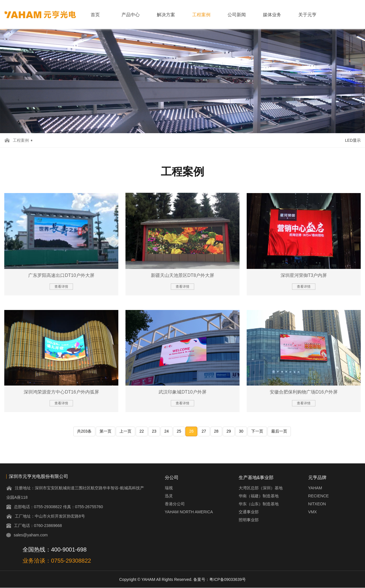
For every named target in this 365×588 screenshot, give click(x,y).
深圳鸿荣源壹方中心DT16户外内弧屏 (61, 392)
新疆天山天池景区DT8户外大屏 (182, 275)
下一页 (257, 431)
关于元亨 (307, 15)
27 (204, 431)
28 (216, 431)
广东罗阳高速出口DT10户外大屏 (61, 275)
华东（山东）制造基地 (259, 504)
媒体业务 (272, 15)
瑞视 (169, 488)
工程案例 (201, 15)
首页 (95, 15)
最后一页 (279, 431)
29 (229, 431)
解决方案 (166, 15)
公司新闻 (237, 15)
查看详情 (61, 287)
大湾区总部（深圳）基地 (261, 488)
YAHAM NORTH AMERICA (189, 512)
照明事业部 (249, 520)
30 (241, 431)
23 (154, 431)
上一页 (125, 431)
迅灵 (169, 496)
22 (142, 431)
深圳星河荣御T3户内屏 (304, 275)
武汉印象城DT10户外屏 (182, 392)
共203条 (84, 431)
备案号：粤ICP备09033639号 (220, 579)
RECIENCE (319, 496)
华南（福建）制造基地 (259, 496)
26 (191, 431)
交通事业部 (249, 512)
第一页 (106, 431)
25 (179, 431)
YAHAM (315, 488)
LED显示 (353, 140)
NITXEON (317, 504)
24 (167, 431)
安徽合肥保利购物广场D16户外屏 (304, 392)
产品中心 (131, 15)
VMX (313, 512)
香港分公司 (175, 504)
